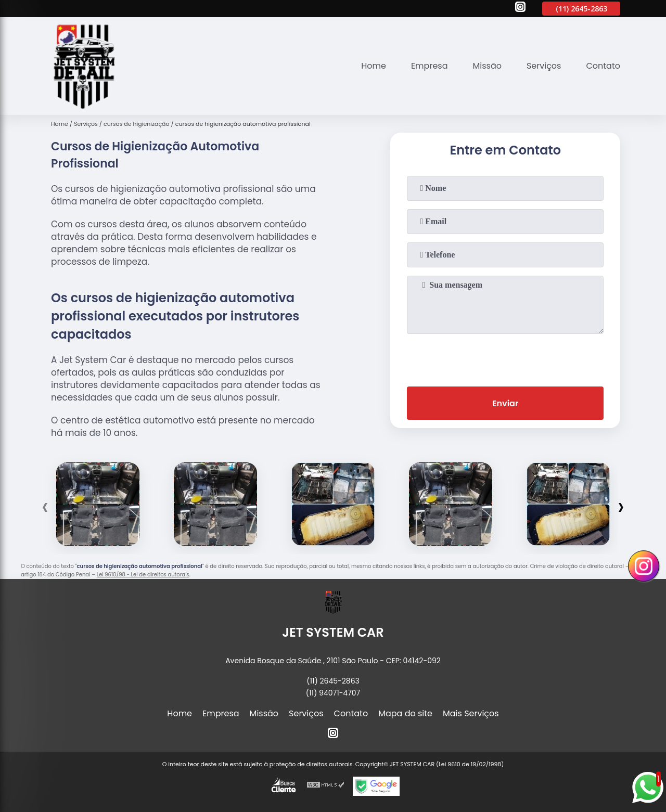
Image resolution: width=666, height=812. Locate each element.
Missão (487, 66)
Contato (603, 66)
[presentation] (505, 358)
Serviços (544, 66)
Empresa (430, 66)
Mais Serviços (471, 713)
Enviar (505, 403)
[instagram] (520, 8)
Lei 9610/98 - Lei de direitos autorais (143, 575)
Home (374, 66)
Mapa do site (405, 713)
